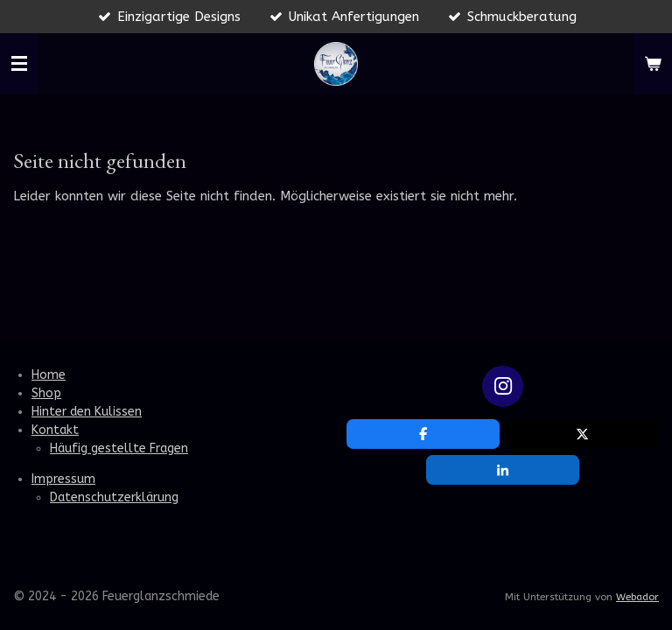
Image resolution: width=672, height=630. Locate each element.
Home (49, 375)
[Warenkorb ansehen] (653, 64)
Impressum (63, 479)
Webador (637, 597)
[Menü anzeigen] (19, 64)
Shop (46, 393)
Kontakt (55, 430)
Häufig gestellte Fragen (119, 448)
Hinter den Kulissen (87, 412)
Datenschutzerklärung (114, 497)
